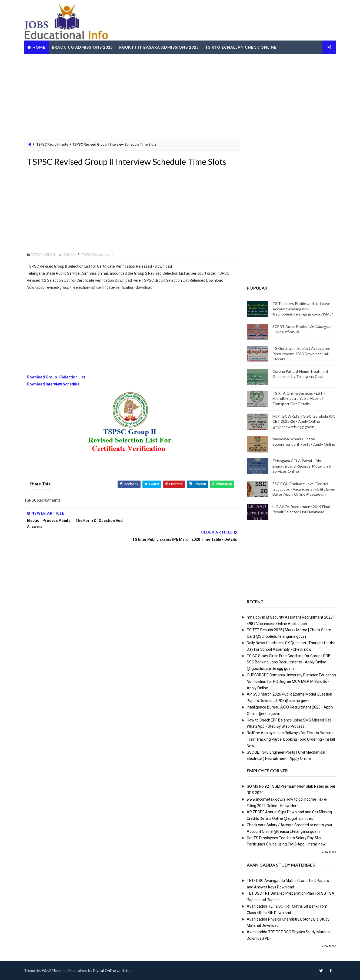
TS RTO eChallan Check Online (241, 47)
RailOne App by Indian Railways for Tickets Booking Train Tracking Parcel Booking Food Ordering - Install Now (290, 739)
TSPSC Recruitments (53, 144)
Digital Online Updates (113, 970)
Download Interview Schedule (54, 384)
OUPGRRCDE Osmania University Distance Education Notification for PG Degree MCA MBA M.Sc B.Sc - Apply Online (291, 682)
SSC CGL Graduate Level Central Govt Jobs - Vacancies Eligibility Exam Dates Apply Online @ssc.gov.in (303, 489)
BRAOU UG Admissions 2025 (83, 47)
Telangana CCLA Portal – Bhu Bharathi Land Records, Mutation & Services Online (301, 466)
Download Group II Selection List (57, 377)
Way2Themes (54, 970)
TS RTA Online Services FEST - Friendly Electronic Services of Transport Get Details (298, 398)
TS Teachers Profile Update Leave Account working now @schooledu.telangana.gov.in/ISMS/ (302, 309)
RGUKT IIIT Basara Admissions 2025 (159, 47)
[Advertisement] (180, 96)
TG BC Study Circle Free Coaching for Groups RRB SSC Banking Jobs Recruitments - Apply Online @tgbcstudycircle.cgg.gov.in (288, 662)
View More (328, 852)
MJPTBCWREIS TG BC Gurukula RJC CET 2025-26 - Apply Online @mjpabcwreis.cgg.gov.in (303, 421)
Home (39, 47)
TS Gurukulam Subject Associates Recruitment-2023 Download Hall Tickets (301, 354)
